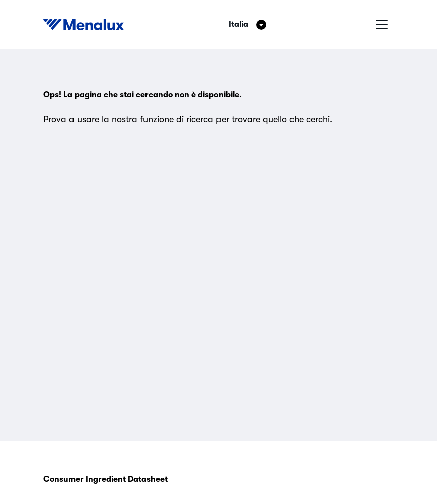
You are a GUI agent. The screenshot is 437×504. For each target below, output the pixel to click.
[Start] (84, 25)
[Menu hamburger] (382, 25)
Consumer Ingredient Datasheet (105, 479)
